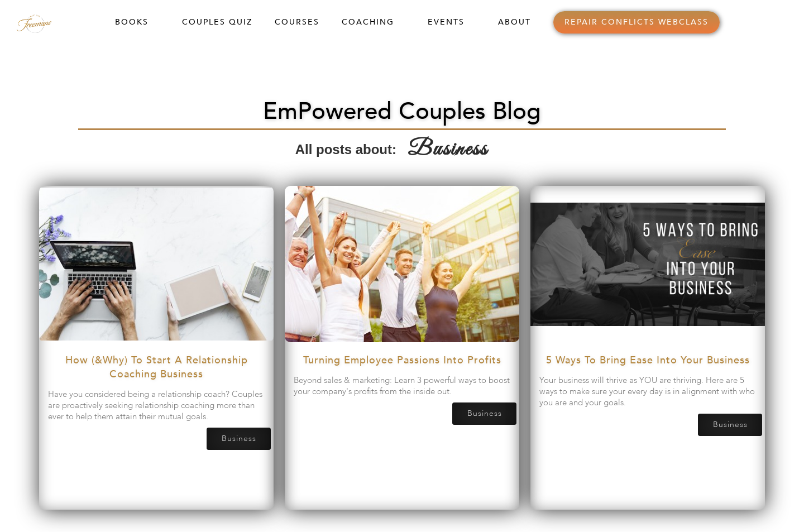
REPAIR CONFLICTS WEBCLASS (636, 22)
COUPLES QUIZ (217, 22)
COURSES (297, 22)
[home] (46, 22)
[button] (137, 22)
